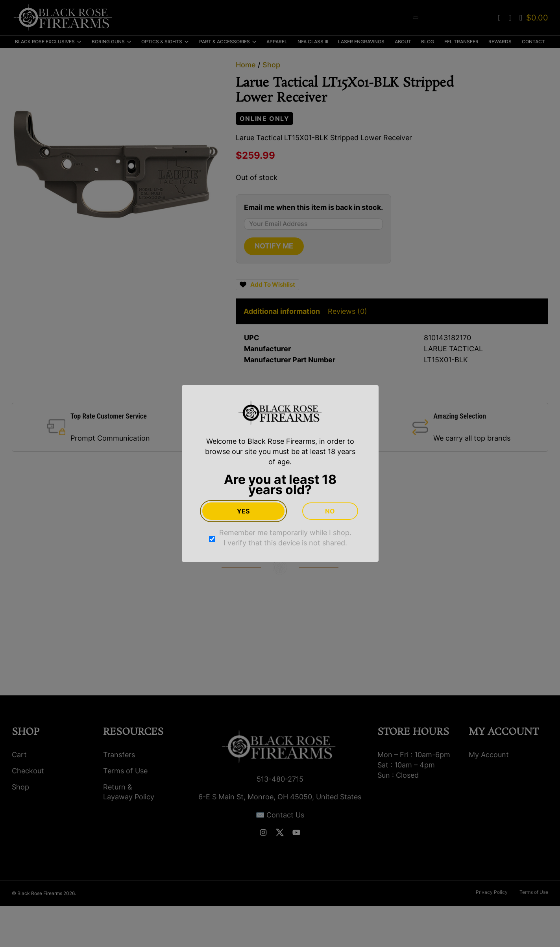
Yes (243, 511)
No (330, 511)
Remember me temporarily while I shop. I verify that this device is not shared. (285, 538)
